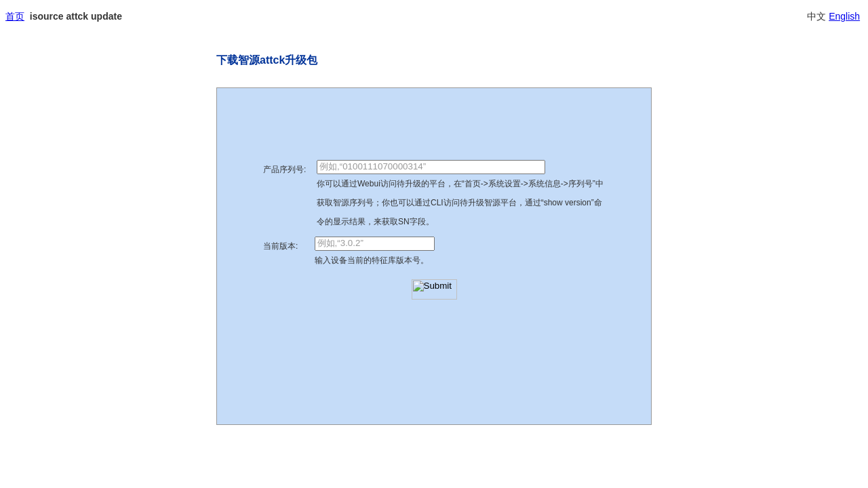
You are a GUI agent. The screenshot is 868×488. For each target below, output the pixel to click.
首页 (15, 16)
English (844, 16)
